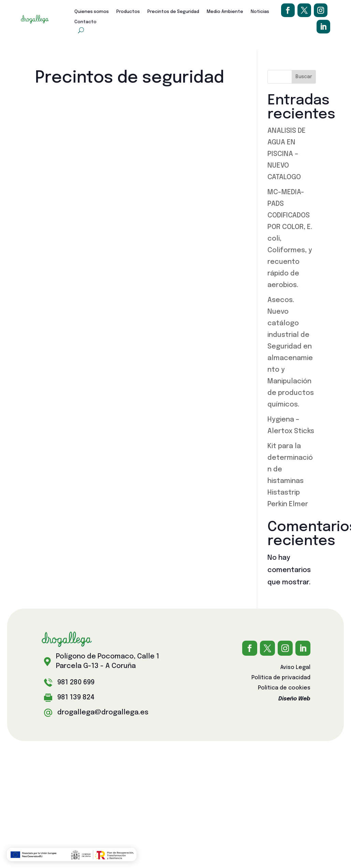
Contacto (85, 22)
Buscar (304, 77)
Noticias (260, 12)
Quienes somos (92, 12)
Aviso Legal (295, 668)
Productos (128, 12)
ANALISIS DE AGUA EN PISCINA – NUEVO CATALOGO (287, 154)
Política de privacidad (281, 678)
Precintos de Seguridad (173, 12)
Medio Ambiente (225, 12)
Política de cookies (284, 688)
